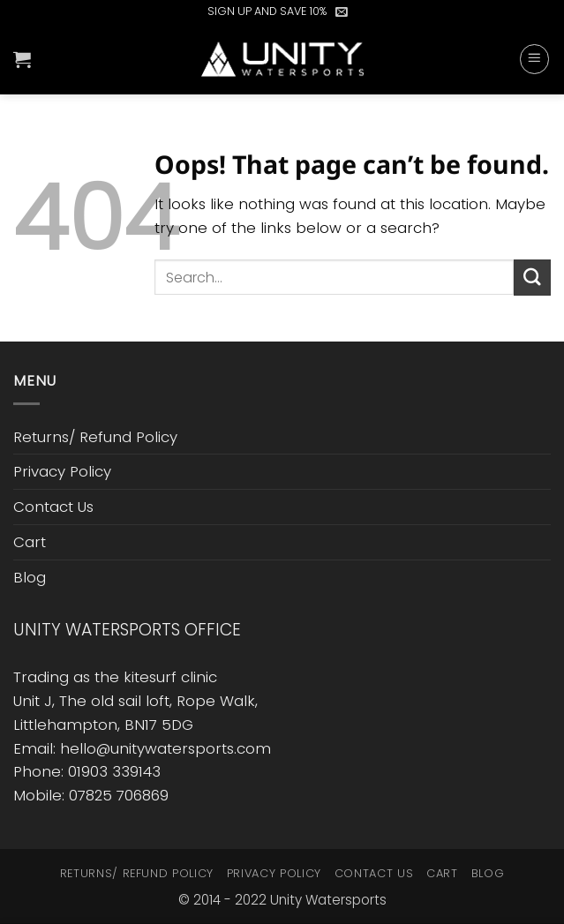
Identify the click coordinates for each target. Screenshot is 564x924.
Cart (30, 542)
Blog (30, 577)
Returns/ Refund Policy (95, 437)
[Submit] (532, 278)
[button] (342, 11)
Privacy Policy (62, 471)
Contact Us (53, 507)
